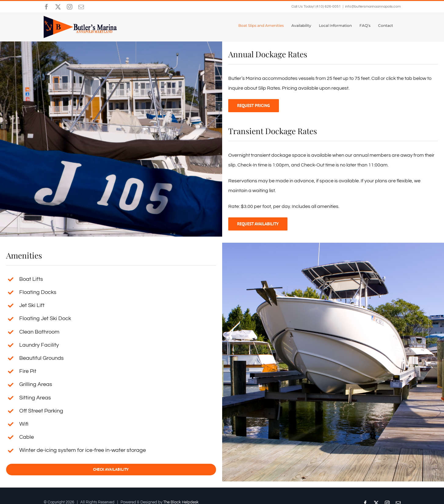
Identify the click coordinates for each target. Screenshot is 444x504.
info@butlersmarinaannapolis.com (373, 7)
